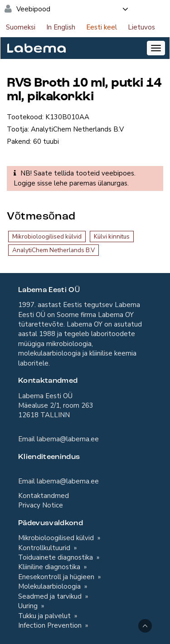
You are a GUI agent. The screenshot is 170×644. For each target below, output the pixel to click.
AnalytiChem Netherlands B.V (53, 250)
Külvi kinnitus (112, 237)
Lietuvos (141, 27)
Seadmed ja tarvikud (51, 596)
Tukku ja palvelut (45, 616)
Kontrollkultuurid (45, 548)
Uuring (29, 606)
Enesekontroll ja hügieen (57, 577)
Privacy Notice (41, 505)
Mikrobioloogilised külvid (47, 237)
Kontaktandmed (44, 496)
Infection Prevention (51, 625)
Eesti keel (102, 27)
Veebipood (73, 9)
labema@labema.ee (68, 439)
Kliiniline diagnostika (50, 567)
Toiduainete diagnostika (56, 557)
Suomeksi (21, 27)
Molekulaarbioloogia (50, 586)
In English (61, 27)
